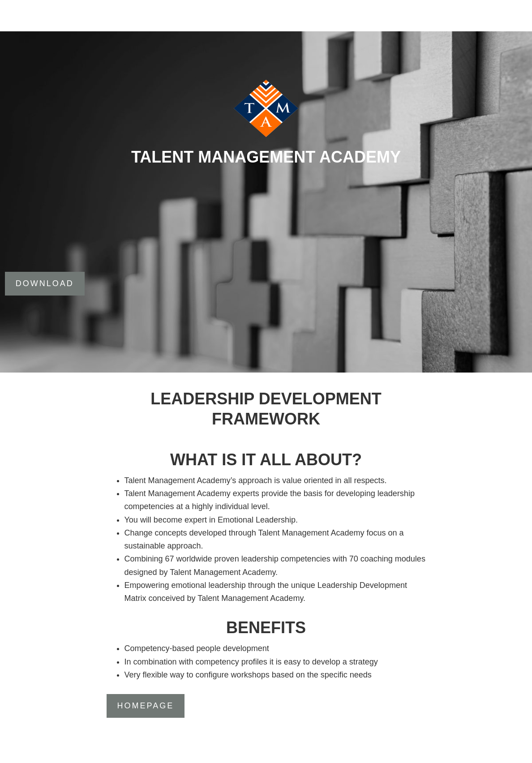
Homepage (146, 706)
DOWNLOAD (45, 283)
